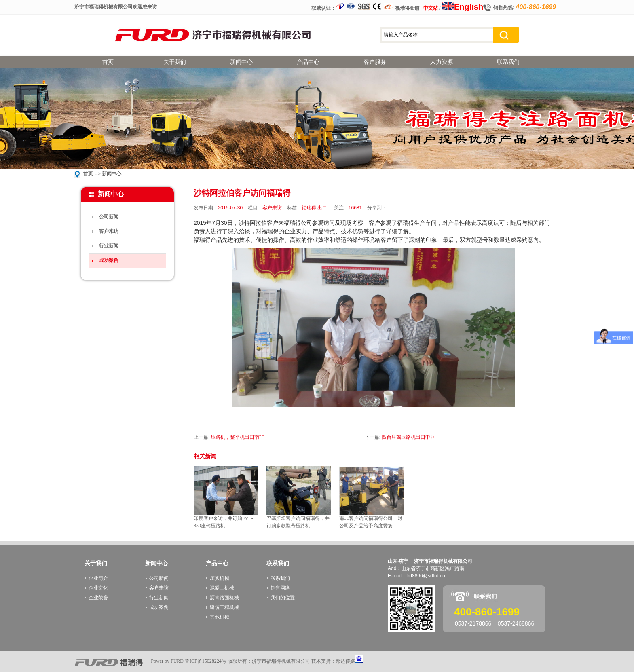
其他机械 (220, 617)
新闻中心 (241, 62)
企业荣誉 (98, 598)
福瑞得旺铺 (407, 8)
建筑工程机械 (224, 607)
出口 (322, 208)
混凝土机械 (222, 588)
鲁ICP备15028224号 (206, 661)
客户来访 (109, 231)
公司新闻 (109, 217)
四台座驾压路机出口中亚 (408, 437)
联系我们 (508, 62)
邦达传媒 (345, 661)
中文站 (431, 8)
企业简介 (98, 578)
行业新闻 (109, 246)
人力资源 (442, 62)
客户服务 (375, 62)
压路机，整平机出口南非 (237, 437)
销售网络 (280, 588)
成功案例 (109, 260)
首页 (108, 62)
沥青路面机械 (224, 598)
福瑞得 (309, 208)
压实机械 (220, 578)
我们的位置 (283, 598)
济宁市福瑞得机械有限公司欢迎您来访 (116, 7)
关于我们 (175, 62)
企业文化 (98, 588)
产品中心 (308, 62)
